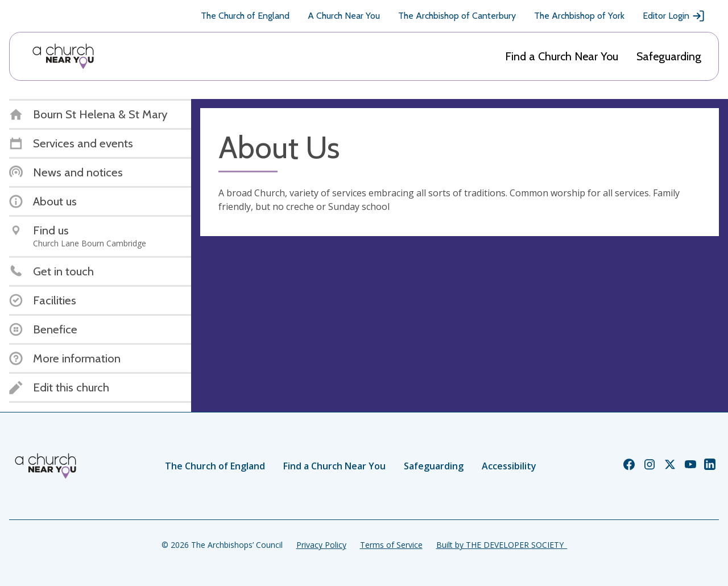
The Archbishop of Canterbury (457, 16)
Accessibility (509, 466)
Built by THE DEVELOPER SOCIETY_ (502, 545)
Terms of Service (391, 545)
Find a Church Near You (562, 56)
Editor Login (674, 16)
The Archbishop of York (579, 16)
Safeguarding (669, 56)
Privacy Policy (321, 545)
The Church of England (245, 16)
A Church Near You (344, 16)
